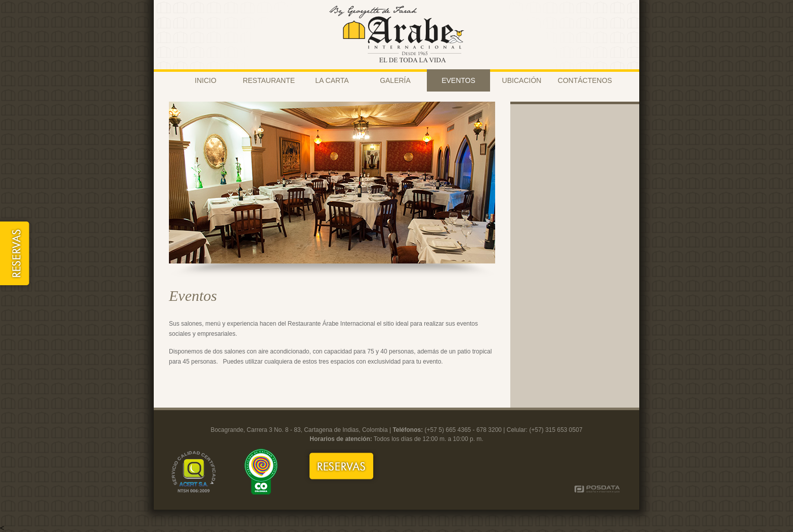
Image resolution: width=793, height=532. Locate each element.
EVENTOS (458, 80)
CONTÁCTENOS (585, 80)
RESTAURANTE (269, 80)
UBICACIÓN (522, 80)
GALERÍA (395, 80)
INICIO (206, 80)
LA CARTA (332, 80)
